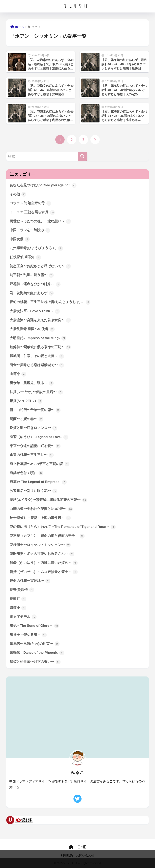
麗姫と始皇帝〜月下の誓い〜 (35, 663)
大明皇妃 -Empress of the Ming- (38, 339)
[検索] (82, 156)
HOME (77, 848)
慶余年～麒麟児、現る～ (32, 383)
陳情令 (18, 609)
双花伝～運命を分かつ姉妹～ (35, 284)
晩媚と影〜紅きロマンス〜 (34, 429)
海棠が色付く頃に (27, 473)
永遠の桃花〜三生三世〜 (32, 456)
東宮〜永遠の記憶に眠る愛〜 (35, 446)
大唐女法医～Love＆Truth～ (35, 312)
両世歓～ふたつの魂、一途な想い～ (40, 222)
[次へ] (95, 140)
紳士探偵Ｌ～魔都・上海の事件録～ (40, 519)
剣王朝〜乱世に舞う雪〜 (32, 276)
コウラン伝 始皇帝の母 (30, 203)
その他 (18, 194)
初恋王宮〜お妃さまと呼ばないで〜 (40, 266)
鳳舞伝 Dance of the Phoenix (37, 654)
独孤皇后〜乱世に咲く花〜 (34, 492)
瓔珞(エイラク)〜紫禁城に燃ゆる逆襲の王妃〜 (48, 500)
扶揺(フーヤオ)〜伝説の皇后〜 (36, 393)
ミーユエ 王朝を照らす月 (32, 212)
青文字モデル (23, 617)
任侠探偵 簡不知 (25, 257)
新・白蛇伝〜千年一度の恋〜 (35, 410)
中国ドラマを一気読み (30, 230)
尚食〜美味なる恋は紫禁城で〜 (37, 366)
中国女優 (20, 239)
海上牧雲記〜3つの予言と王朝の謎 (40, 464)
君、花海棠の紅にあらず (32, 293)
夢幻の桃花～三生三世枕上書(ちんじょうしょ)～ (50, 302)
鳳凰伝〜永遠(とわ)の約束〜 (35, 645)
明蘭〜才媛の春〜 (27, 419)
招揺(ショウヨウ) (26, 402)
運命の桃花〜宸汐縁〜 (30, 582)
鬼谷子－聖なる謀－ (28, 636)
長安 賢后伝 (22, 590)
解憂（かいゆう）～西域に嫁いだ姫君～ (44, 563)
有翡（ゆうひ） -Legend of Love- (39, 437)
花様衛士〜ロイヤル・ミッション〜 (40, 546)
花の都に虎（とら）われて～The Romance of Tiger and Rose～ (63, 527)
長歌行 (18, 600)
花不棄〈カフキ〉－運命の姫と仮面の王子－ (47, 537)
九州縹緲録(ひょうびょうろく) (36, 249)
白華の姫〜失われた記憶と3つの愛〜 (41, 510)
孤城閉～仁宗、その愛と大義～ (37, 356)
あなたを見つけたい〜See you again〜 (43, 185)
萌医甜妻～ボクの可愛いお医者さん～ (42, 555)
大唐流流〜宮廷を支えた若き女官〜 (40, 320)
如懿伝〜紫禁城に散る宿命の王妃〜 (40, 347)
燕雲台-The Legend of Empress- (38, 483)
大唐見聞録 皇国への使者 (32, 329)
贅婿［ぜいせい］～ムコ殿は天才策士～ (44, 573)
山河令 (18, 374)
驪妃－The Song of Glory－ (34, 627)
